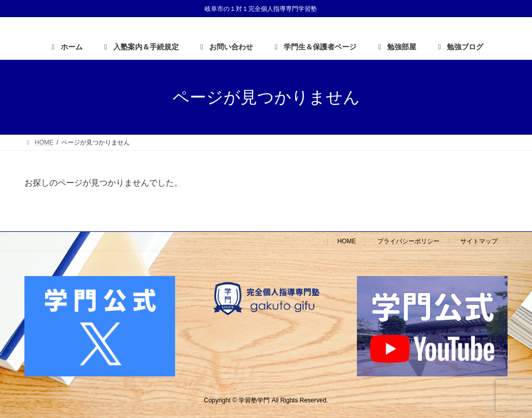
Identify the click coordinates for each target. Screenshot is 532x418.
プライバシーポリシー (408, 241)
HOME (347, 241)
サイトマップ (479, 241)
